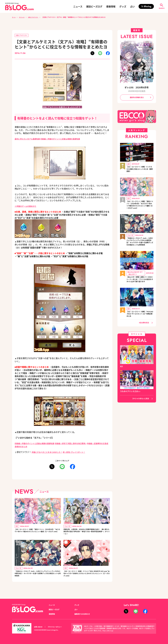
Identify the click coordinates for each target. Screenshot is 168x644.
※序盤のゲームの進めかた (27, 207)
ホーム (14, 17)
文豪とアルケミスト (37, 17)
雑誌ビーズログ (94, 6)
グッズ (123, 6)
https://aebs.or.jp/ (108, 631)
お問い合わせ (39, 627)
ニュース (78, 6)
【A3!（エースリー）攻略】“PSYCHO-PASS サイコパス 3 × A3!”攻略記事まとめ (140, 321)
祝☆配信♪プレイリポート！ (80, 452)
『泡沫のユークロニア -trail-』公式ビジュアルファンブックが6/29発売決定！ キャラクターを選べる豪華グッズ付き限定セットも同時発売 (38, 578)
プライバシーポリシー (58, 627)
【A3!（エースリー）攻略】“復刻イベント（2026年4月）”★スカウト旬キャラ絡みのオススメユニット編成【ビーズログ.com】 (38, 533)
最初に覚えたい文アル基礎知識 (29, 139)
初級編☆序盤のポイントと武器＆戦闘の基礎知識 (67, 139)
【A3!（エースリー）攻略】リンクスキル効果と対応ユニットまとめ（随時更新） (140, 170)
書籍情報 (111, 6)
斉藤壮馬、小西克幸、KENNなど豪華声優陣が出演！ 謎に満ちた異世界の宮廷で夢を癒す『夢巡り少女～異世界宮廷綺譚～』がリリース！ (86, 533)
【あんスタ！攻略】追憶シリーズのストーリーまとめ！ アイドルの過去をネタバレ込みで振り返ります (140, 285)
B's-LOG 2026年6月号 (137, 87)
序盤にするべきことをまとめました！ (49, 452)
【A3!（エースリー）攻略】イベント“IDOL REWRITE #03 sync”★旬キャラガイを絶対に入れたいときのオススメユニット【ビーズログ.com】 (86, 578)
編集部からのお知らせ (83, 614)
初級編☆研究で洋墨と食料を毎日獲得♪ (78, 444)
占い (132, 6)
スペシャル (23, 17)
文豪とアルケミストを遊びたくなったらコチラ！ (62, 107)
